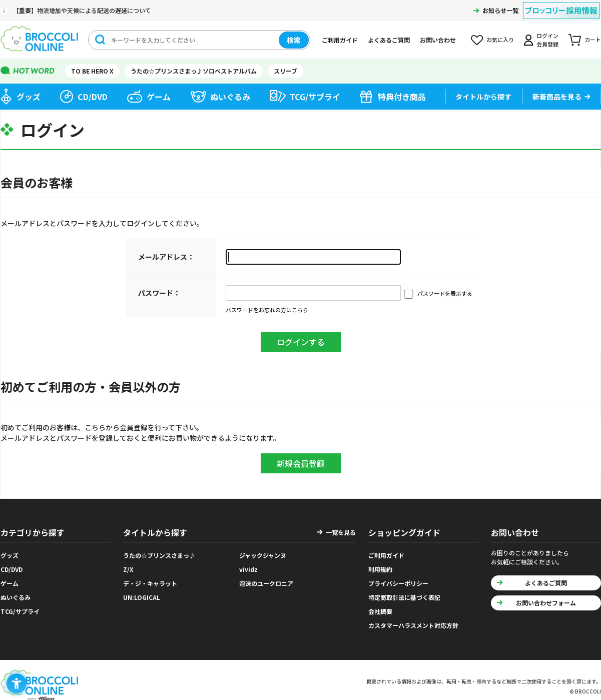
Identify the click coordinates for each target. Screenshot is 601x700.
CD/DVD (93, 97)
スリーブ (285, 71)
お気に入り (500, 40)
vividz (248, 569)
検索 (294, 40)
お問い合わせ (438, 40)
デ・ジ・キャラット (150, 583)
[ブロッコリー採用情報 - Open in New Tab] (561, 4)
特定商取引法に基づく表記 (404, 597)
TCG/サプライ (315, 97)
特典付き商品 (402, 97)
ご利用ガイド (340, 40)
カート (593, 40)
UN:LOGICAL (142, 597)
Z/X (128, 569)
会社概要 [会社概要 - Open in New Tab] (380, 611)
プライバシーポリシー (398, 583)
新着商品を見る (557, 97)
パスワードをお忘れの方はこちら (267, 310)
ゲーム (159, 97)
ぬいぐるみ (230, 97)
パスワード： (159, 293)
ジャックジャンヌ (263, 555)
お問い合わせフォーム (546, 603)
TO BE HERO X (92, 71)
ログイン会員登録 (547, 40)
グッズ (29, 97)
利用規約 (380, 569)
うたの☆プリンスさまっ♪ (159, 555)
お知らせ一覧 (500, 10)
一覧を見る (341, 532)
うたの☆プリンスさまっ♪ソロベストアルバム (194, 71)
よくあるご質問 (389, 40)
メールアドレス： (166, 257)
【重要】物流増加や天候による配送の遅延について (82, 10)
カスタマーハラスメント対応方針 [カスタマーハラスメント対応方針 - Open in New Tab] (413, 625)
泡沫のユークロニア (266, 583)
